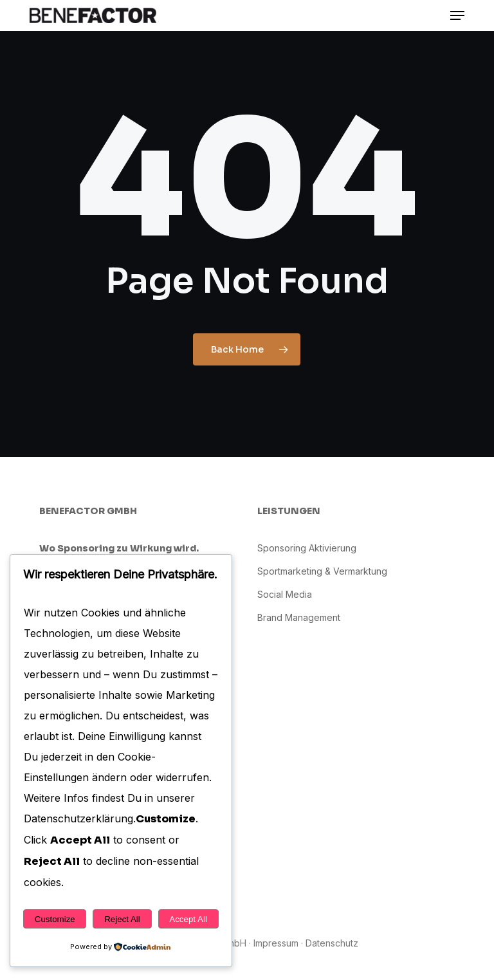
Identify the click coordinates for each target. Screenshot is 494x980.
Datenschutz (332, 943)
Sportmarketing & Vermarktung (322, 571)
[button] (457, 15)
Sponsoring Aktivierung (307, 548)
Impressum (276, 943)
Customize (55, 919)
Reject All (122, 919)
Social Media (285, 594)
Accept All (188, 919)
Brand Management (299, 617)
